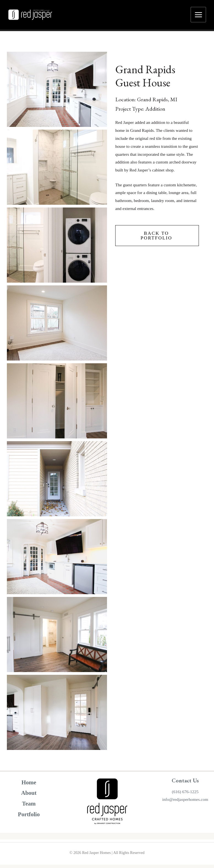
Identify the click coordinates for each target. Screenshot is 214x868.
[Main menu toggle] (198, 16)
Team (29, 806)
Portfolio (29, 817)
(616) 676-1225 (185, 794)
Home (29, 784)
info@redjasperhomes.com (185, 802)
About (29, 795)
